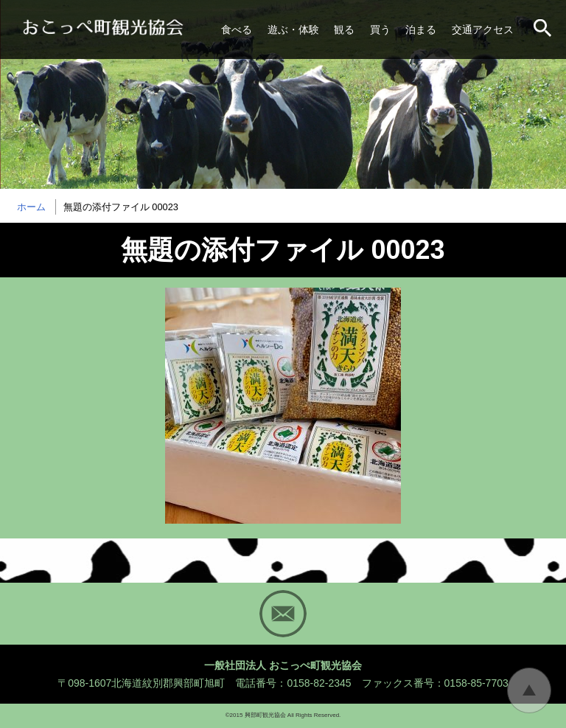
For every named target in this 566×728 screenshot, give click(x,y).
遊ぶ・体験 (293, 30)
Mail (283, 614)
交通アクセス (483, 30)
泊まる (421, 30)
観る (344, 30)
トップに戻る (529, 690)
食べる (237, 30)
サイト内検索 (544, 30)
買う (380, 30)
